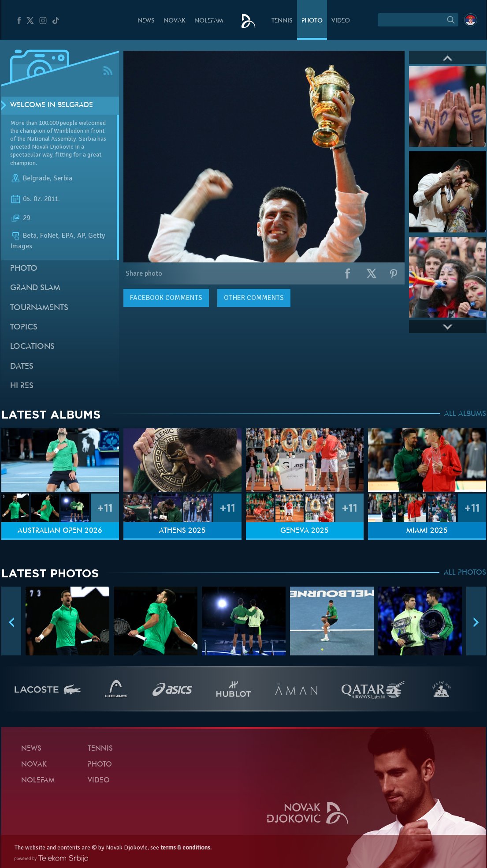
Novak (175, 21)
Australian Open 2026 (60, 531)
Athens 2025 (182, 531)
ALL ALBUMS (465, 414)
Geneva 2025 (305, 531)
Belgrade (36, 178)
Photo (312, 21)
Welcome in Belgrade (52, 105)
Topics (24, 327)
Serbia (63, 178)
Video (341, 21)
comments (166, 298)
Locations (32, 347)
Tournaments (39, 308)
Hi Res (22, 386)
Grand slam (35, 288)
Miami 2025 (427, 531)
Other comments (254, 298)
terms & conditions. (186, 847)
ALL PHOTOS (465, 573)
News (146, 21)
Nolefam (209, 21)
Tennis (282, 21)
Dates (22, 367)
